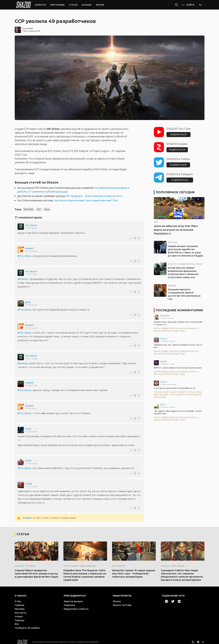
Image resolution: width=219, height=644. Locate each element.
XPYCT (163, 402)
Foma (28, 426)
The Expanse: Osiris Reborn (80, 563)
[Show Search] (177, 5)
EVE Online (29, 207)
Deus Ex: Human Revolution (185, 261)
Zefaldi (29, 481)
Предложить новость (76, 606)
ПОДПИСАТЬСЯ (178, 132)
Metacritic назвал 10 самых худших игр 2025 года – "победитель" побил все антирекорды (134, 571)
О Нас (18, 599)
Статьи (73, 5)
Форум (100, 5)
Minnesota (165, 313)
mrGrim (164, 379)
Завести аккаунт (73, 599)
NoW (30, 26)
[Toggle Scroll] (200, 5)
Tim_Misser (31, 223)
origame (29, 380)
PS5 (156, 219)
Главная (19, 602)
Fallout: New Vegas (173, 563)
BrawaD (29, 246)
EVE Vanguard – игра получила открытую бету (94, 193)
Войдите (28, 515)
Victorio (164, 336)
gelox (28, 299)
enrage (163, 359)
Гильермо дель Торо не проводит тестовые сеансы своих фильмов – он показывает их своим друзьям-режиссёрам (178, 392)
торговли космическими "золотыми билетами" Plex (86, 198)
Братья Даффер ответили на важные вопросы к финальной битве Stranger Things (176, 327)
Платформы (57, 5)
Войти (190, 5)
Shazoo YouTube (122, 602)
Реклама (20, 606)
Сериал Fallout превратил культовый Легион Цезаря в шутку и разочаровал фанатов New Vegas (37, 571)
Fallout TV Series (25, 563)
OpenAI (172, 283)
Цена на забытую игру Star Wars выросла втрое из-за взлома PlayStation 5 (176, 227)
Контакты (20, 610)
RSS (17, 621)
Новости (40, 5)
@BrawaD (23, 276)
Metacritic (119, 563)
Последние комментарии (179, 308)
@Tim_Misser (24, 253)
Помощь (20, 618)
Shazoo (117, 599)
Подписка (69, 602)
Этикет (19, 614)
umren (28, 458)
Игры (47, 207)
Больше (87, 5)
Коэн (25, 26)
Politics (173, 240)
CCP (39, 207)
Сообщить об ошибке (27, 625)
